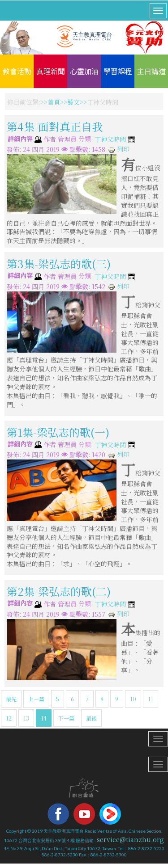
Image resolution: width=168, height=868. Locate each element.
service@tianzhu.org (130, 839)
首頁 (54, 102)
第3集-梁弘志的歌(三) (59, 263)
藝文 (73, 102)
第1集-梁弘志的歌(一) (58, 432)
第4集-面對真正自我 (55, 126)
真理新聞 (51, 71)
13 (26, 718)
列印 (119, 149)
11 (151, 699)
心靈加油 (84, 71)
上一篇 (36, 699)
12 (9, 718)
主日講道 (151, 71)
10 (133, 699)
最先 (11, 699)
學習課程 (118, 71)
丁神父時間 (110, 139)
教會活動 (17, 71)
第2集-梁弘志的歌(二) (59, 591)
